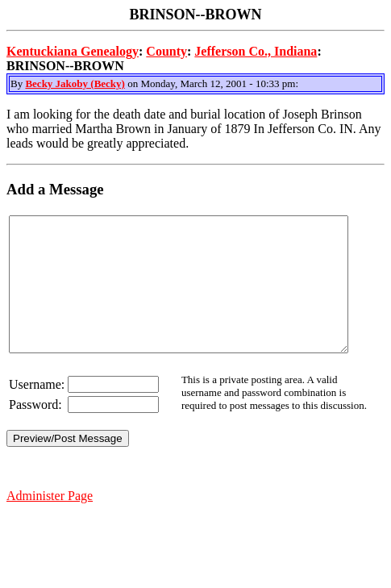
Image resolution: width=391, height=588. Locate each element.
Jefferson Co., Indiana (256, 51)
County (166, 51)
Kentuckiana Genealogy (73, 51)
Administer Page (50, 522)
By (18, 83)
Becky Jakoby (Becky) (75, 83)
